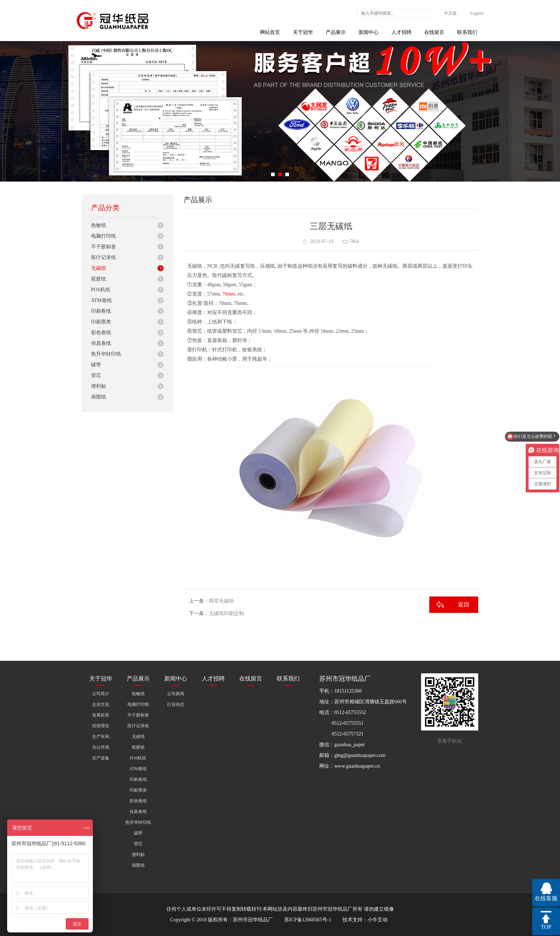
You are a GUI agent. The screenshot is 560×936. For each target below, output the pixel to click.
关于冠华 (303, 32)
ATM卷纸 (101, 300)
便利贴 (99, 386)
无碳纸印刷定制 (226, 613)
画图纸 (99, 397)
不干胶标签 (104, 247)
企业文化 (101, 704)
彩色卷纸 (101, 333)
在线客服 (546, 898)
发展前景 (101, 715)
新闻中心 (369, 32)
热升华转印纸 (106, 354)
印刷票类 (101, 322)
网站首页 (270, 32)
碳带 (96, 365)
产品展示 (336, 32)
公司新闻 (176, 694)
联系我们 (467, 32)
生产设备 (101, 758)
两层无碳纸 (221, 601)
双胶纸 (99, 279)
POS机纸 (101, 290)
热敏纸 (99, 225)
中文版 (450, 13)
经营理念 (101, 726)
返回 (464, 605)
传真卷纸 (101, 343)
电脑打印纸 (104, 236)
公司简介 (101, 694)
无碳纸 (99, 268)
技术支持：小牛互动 (365, 920)
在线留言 (434, 32)
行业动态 (176, 704)
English (477, 13)
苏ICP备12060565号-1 (308, 920)
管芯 (96, 375)
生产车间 (101, 737)
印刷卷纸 (101, 311)
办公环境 (101, 747)
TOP (546, 927)
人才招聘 (401, 32)
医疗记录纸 (104, 257)
